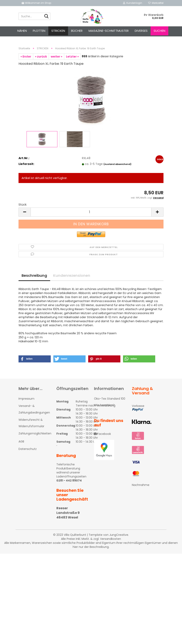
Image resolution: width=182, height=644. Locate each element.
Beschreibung (34, 275)
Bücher (77, 31)
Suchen (159, 31)
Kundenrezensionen (72, 275)
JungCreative (119, 535)
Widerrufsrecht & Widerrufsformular (31, 423)
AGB (21, 441)
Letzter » (72, 57)
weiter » (56, 57)
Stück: (23, 205)
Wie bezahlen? (104, 405)
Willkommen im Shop (36, 3)
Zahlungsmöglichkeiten (34, 433)
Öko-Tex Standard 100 (110, 399)
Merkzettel (156, 3)
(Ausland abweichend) (117, 164)
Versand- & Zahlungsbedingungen (34, 409)
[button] (35, 359)
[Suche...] (47, 16)
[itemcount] (91, 212)
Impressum (26, 399)
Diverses (141, 31)
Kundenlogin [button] (133, 3)
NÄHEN (22, 31)
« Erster (26, 57)
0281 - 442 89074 (69, 480)
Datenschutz (28, 449)
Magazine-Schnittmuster (109, 31)
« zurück (41, 57)
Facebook (102, 434)
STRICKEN (58, 31)
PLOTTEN (39, 31)
